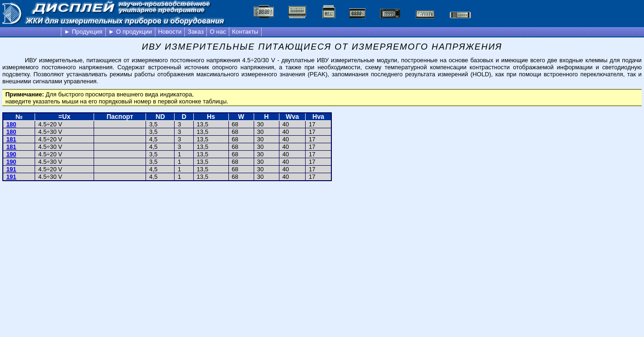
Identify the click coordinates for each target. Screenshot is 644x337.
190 (11, 154)
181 (11, 139)
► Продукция (83, 32)
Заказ (196, 32)
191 (11, 169)
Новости (170, 32)
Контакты (245, 32)
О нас (218, 32)
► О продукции (130, 32)
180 (11, 124)
